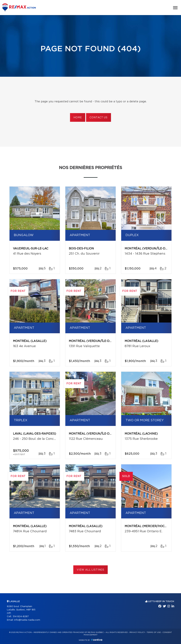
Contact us (98, 118)
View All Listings (90, 570)
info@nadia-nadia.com (27, 620)
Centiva (97, 640)
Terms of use (154, 632)
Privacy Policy (137, 632)
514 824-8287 (21, 617)
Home (78, 118)
